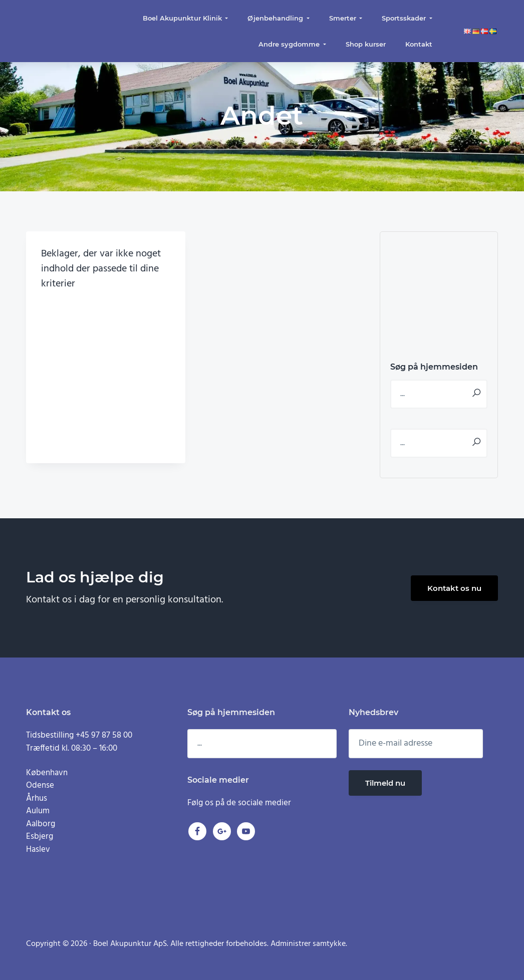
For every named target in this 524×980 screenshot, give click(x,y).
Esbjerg (40, 837)
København (47, 773)
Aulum (38, 811)
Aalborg (41, 824)
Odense (40, 785)
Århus (37, 798)
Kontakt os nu (454, 588)
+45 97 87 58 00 (104, 735)
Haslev (38, 850)
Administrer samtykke (308, 944)
